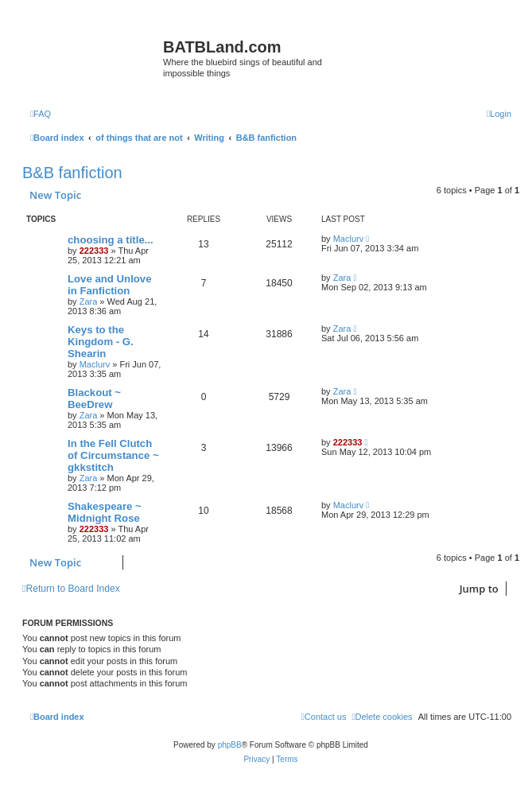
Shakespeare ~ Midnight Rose (105, 512)
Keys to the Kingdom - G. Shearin (101, 342)
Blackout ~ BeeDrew (94, 398)
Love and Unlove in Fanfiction (110, 285)
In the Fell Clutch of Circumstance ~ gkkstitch (113, 455)
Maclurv (349, 239)
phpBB (230, 745)
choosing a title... (111, 240)
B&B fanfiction (72, 173)
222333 (94, 251)
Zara (89, 301)
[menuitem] (41, 114)
